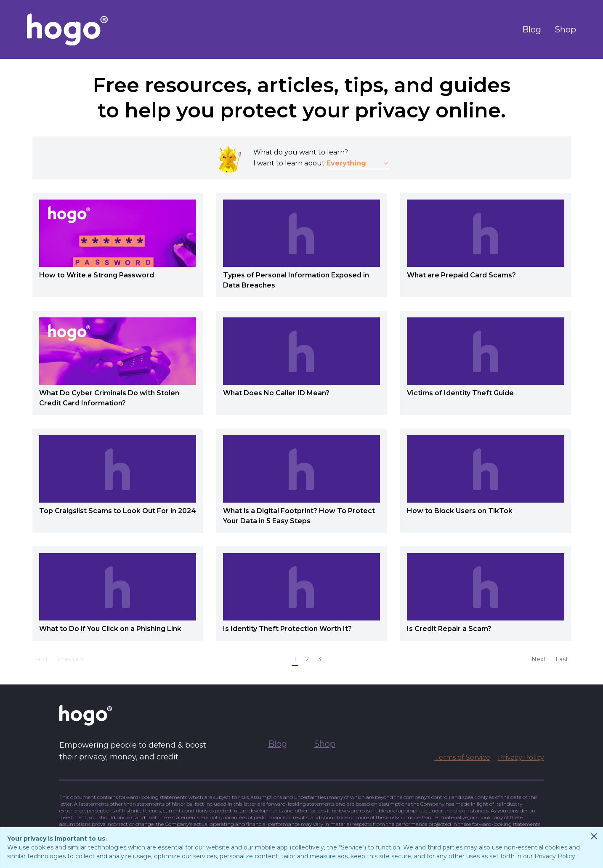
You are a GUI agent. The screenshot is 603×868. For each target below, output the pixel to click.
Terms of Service (462, 758)
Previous (70, 659)
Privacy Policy (521, 758)
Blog (532, 29)
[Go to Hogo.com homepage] (67, 29)
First (41, 659)
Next (539, 659)
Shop (565, 29)
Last (562, 659)
